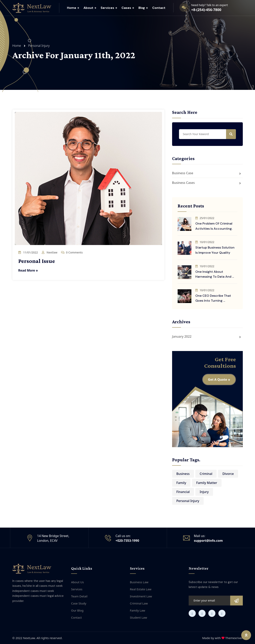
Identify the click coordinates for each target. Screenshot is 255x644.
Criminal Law (139, 603)
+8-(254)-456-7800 (206, 10)
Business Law (139, 582)
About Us (77, 582)
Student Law (139, 617)
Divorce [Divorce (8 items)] (228, 474)
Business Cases (184, 183)
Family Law (138, 610)
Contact (159, 8)
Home (72, 8)
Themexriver (234, 638)
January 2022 (182, 336)
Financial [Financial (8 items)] (183, 492)
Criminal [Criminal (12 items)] (206, 474)
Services (107, 8)
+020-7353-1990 (127, 541)
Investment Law (141, 596)
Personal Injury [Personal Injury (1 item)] (188, 501)
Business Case (183, 173)
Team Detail (79, 596)
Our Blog (77, 610)
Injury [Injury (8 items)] (204, 492)
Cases (126, 8)
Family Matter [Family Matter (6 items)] (207, 483)
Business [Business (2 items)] (183, 474)
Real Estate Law (141, 589)
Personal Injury (39, 46)
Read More (28, 270)
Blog (142, 8)
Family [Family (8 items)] (181, 483)
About (88, 8)
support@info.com (208, 541)
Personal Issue (37, 261)
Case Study (79, 603)
